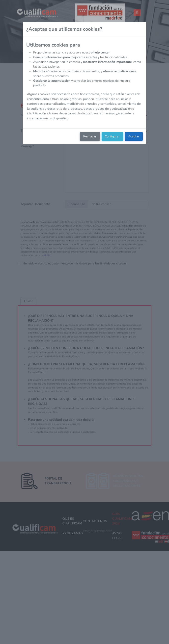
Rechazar (90, 136)
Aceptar (134, 136)
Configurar (112, 136)
